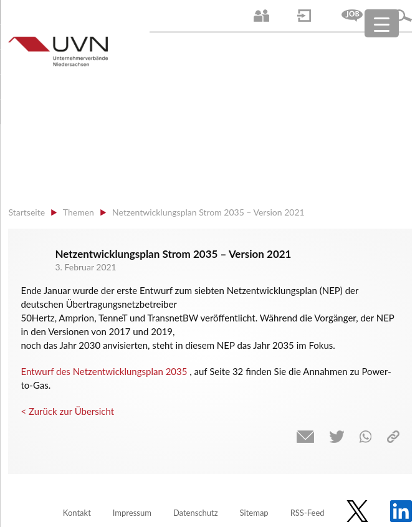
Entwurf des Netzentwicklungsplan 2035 (104, 371)
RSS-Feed (308, 513)
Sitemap (254, 513)
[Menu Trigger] (382, 23)
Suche (403, 16)
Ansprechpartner (261, 16)
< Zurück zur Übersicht (67, 411)
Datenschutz (196, 513)
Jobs (352, 16)
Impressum (132, 513)
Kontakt (77, 513)
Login (304, 16)
